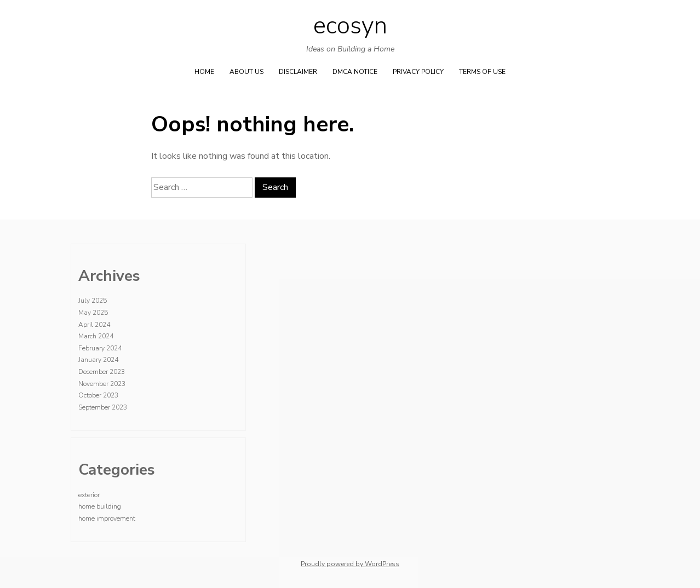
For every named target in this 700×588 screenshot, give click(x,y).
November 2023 (102, 384)
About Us (246, 72)
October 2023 (98, 395)
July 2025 (93, 301)
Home (204, 72)
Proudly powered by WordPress (350, 564)
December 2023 (102, 372)
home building (100, 506)
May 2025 (93, 313)
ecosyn (350, 26)
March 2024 (96, 336)
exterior (89, 495)
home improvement (107, 518)
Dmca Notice (355, 72)
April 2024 (94, 325)
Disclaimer (298, 72)
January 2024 (98, 360)
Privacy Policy (418, 72)
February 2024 (100, 348)
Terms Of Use (482, 72)
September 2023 (103, 407)
